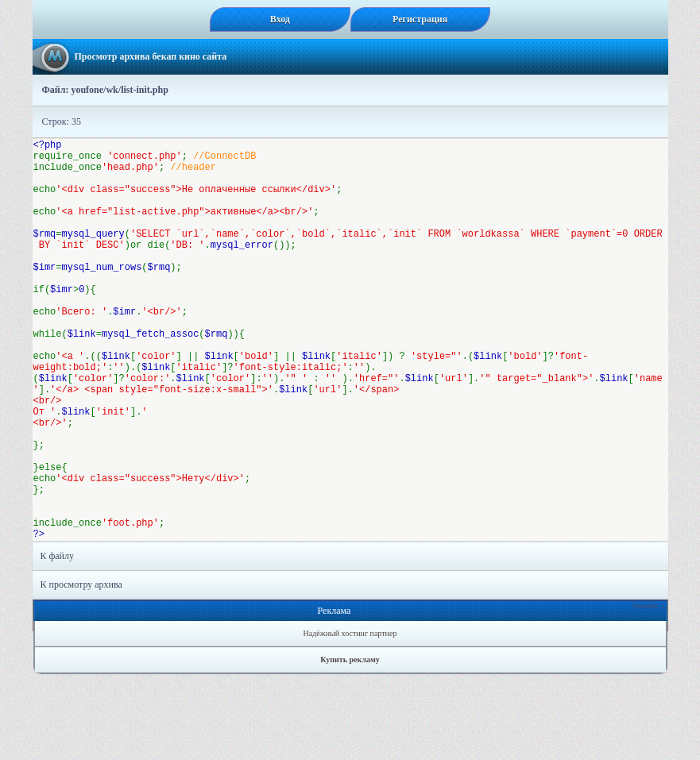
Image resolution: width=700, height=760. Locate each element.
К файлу (58, 642)
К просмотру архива (81, 670)
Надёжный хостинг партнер (350, 719)
